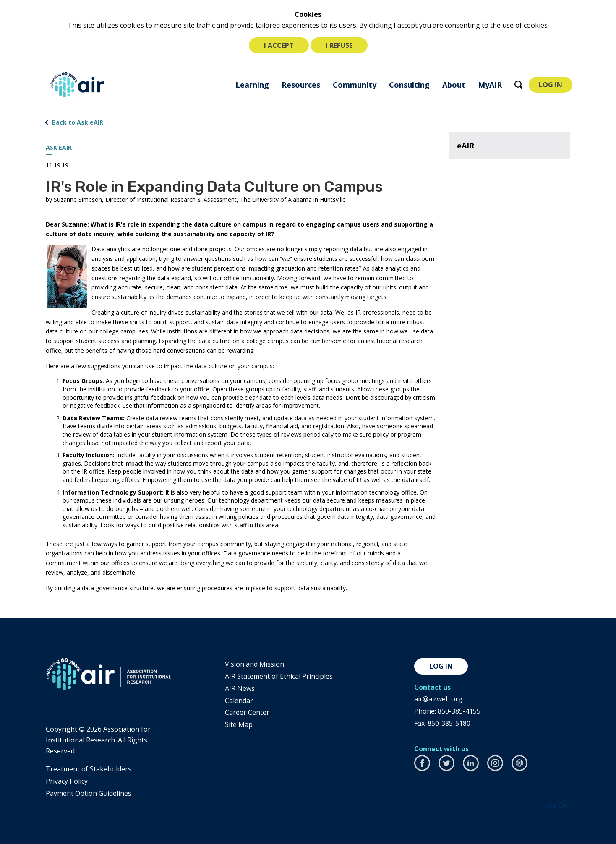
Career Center (247, 712)
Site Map (239, 724)
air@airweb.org (438, 699)
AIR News (240, 688)
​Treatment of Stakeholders (89, 769)
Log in (441, 666)
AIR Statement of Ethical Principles (279, 676)
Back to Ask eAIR (78, 122)
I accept (279, 45)
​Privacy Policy (67, 781)
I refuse (339, 45)
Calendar (239, 701)
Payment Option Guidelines (89, 793)
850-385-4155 (459, 711)
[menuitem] (252, 85)
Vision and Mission (254, 664)
